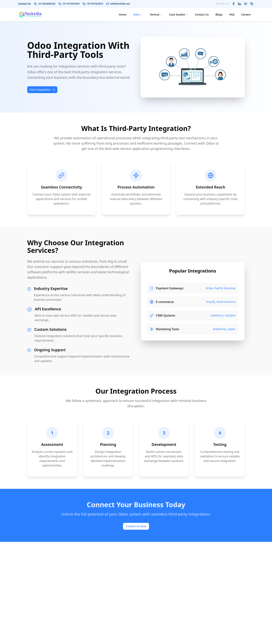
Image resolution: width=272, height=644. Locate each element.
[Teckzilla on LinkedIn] (240, 4)
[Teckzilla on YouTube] (246, 4)
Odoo (138, 14)
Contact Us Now (136, 526)
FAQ (232, 14)
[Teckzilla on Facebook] (233, 4)
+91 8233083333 (45, 4)
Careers (246, 14)
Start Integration (42, 90)
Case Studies (179, 14)
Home (122, 14)
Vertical (156, 14)
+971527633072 (93, 4)
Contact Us (202, 14)
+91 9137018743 (69, 4)
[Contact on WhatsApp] (252, 4)
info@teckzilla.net (118, 4)
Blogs (219, 14)
